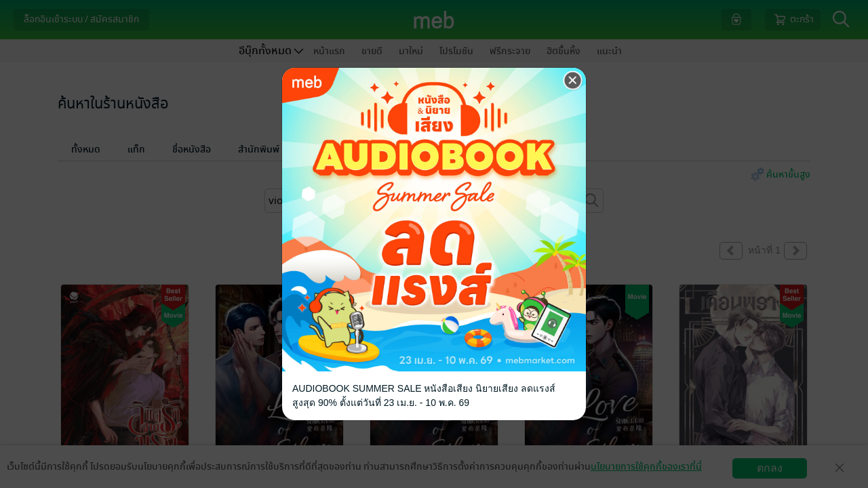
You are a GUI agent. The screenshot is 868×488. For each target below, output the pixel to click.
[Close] (573, 81)
